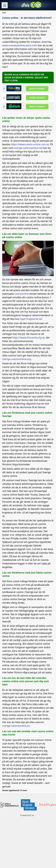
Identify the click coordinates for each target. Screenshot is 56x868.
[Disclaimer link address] (29, 811)
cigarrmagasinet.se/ (31, 319)
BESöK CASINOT (37, 89)
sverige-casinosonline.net (28, 148)
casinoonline (22, 294)
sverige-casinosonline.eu (16, 726)
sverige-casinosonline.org (17, 359)
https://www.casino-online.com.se (30, 144)
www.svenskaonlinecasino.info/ (20, 45)
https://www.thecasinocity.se (28, 338)
